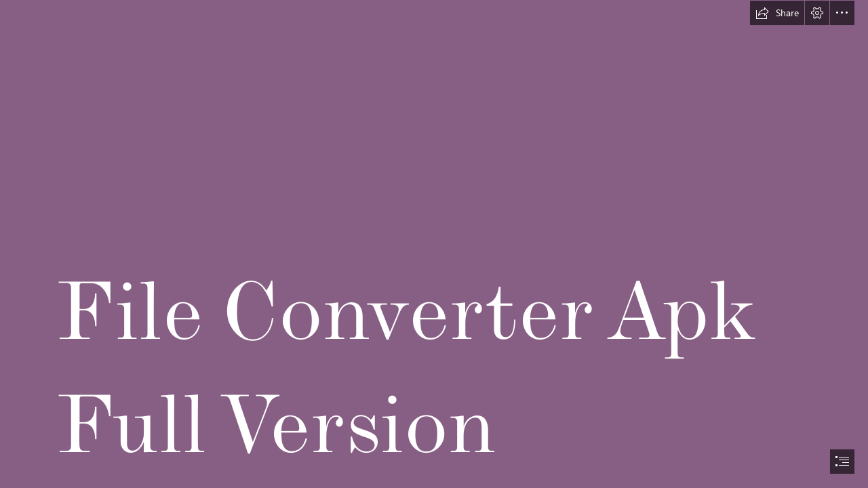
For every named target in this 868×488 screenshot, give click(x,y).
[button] (777, 13)
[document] (434, 244)
